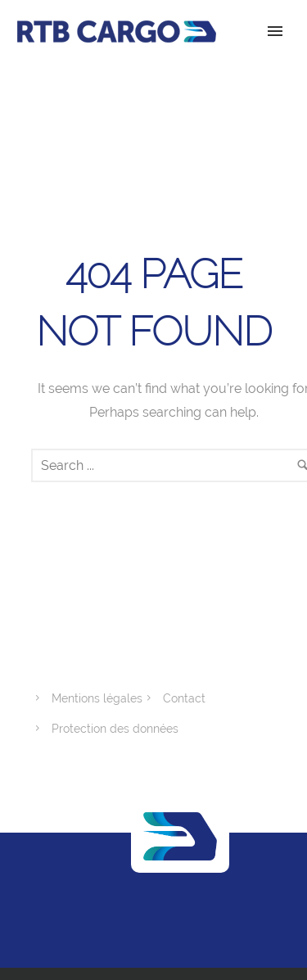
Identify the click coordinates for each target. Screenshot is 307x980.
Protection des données (115, 729)
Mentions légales (97, 698)
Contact (184, 698)
